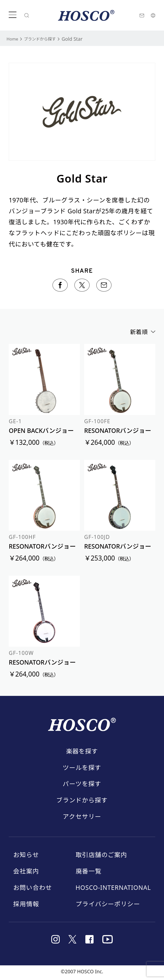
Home (13, 39)
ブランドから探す (45, 39)
